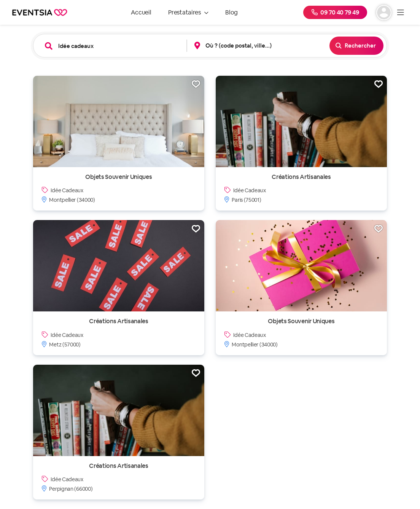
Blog (231, 12)
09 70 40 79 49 (335, 12)
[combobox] (116, 46)
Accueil (141, 12)
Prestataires (188, 12)
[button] (259, 46)
